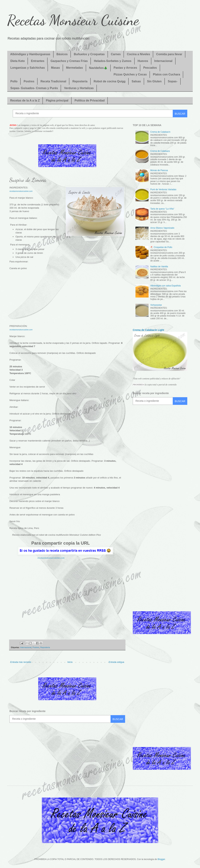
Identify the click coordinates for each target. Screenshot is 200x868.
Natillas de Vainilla (159, 267)
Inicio (70, 662)
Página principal (57, 100)
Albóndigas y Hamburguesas (30, 54)
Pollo (14, 81)
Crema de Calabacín (160, 132)
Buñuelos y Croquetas (89, 54)
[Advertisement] (67, 299)
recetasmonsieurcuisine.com (51, 558)
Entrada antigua (116, 662)
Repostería (80, 81)
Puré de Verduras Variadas (163, 189)
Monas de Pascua (159, 170)
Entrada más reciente (21, 662)
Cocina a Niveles (138, 54)
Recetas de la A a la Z (25, 100)
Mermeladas (74, 68)
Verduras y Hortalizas (79, 88)
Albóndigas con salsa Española (166, 286)
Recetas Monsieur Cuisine (73, 20)
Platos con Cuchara (166, 74)
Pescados (150, 68)
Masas (55, 68)
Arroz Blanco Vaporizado (162, 228)
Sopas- (173, 81)
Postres (29, 81)
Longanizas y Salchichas (28, 68)
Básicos (62, 54)
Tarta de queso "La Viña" (162, 209)
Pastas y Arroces (125, 68)
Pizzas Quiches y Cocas (130, 74)
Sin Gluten (154, 81)
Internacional (163, 61)
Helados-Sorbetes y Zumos (113, 61)
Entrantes (38, 61)
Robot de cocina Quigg (110, 81)
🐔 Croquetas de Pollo (161, 247)
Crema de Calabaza (160, 151)
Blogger (161, 859)
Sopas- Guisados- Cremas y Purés (34, 88)
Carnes (116, 54)
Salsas (136, 81)
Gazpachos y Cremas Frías (69, 61)
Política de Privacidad (90, 100)
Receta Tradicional (53, 81)
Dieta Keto (18, 61)
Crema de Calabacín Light (148, 330)
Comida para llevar (169, 54)
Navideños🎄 (98, 68)
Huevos (143, 61)
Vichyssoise (156, 305)
